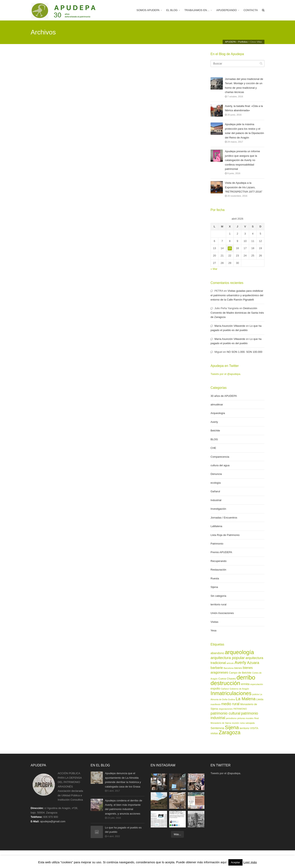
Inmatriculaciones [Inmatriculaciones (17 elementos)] (231, 693)
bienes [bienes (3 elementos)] (238, 668)
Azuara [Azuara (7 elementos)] (253, 663)
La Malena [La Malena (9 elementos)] (246, 699)
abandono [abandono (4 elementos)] (217, 653)
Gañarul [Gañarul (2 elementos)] (225, 689)
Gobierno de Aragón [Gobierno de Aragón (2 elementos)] (239, 689)
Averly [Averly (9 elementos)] (240, 662)
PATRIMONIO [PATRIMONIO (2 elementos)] (240, 709)
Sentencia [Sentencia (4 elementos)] (217, 728)
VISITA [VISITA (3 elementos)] (254, 728)
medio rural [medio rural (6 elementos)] (230, 704)
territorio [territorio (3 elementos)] (245, 728)
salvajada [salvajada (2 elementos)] (250, 723)
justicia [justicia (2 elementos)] (256, 694)
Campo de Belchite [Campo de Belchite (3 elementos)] (240, 673)
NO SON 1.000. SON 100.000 (244, 352)
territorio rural (218, 604)
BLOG (214, 439)
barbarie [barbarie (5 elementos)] (217, 668)
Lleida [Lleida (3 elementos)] (260, 699)
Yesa (213, 630)
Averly (214, 422)
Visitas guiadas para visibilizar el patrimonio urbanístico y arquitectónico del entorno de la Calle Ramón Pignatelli (237, 295)
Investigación (218, 509)
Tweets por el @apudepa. (226, 374)
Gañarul (215, 491)
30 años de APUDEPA (224, 396)
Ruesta (215, 578)
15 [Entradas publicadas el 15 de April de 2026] (230, 248)
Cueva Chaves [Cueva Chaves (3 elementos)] (227, 679)
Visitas (214, 622)
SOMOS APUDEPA (148, 10)
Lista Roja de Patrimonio (225, 535)
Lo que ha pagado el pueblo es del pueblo (123, 830)
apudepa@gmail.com (53, 821)
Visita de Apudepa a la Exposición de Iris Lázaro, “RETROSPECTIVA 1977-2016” (244, 187)
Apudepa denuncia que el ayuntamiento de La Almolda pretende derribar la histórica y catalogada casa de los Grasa (123, 780)
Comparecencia (220, 457)
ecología (216, 483)
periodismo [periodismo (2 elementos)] (231, 718)
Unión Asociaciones (222, 613)
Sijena (214, 587)
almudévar (217, 404)
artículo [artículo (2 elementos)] (230, 663)
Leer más (250, 862)
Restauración (218, 570)
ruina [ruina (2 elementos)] (242, 723)
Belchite (215, 431)
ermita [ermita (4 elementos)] (245, 684)
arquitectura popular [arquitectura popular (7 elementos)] (228, 658)
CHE (213, 448)
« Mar (214, 269)
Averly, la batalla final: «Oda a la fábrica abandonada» (244, 108)
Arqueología (218, 413)
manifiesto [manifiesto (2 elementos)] (216, 704)
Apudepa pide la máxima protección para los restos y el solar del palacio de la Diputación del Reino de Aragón (244, 131)
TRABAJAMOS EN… (197, 10)
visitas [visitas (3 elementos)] (214, 733)
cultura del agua (220, 465)
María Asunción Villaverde (230, 326)
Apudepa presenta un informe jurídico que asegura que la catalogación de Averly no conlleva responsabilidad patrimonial (242, 160)
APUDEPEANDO (227, 10)
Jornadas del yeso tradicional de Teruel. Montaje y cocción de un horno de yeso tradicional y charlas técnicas (244, 85)
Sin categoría (218, 596)
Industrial (216, 500)
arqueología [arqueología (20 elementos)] (239, 652)
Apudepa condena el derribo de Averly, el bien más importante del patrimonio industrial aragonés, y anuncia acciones (124, 807)
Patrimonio (217, 544)
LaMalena (216, 526)
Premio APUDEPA (221, 552)
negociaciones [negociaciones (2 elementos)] (226, 709)
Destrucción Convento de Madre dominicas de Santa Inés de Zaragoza (237, 313)
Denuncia (216, 474)
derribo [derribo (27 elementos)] (246, 677)
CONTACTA (251, 10)
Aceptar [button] (235, 862)
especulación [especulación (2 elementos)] (257, 684)
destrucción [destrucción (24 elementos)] (225, 683)
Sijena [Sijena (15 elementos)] (232, 727)
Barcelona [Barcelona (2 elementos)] (229, 668)
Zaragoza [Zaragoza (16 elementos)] (230, 732)
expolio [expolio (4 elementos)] (215, 689)
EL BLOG (172, 10)
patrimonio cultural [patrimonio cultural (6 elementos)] (225, 713)
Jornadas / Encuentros (224, 518)
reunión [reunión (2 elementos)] (236, 723)
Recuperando (219, 561)
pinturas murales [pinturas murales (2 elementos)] (245, 718)
